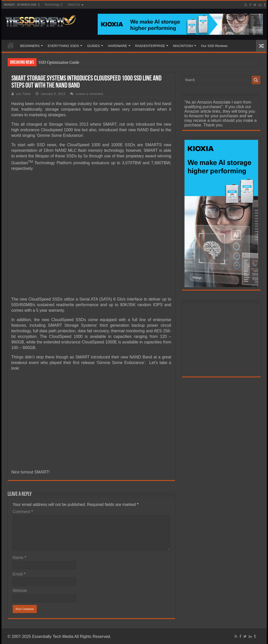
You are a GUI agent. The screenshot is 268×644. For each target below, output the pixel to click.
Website (20, 591)
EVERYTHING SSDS (63, 46)
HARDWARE (117, 46)
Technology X (53, 5)
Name (19, 558)
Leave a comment (89, 94)
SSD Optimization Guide (59, 62)
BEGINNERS (30, 46)
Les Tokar (23, 94)
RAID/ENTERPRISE (150, 46)
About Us (74, 5)
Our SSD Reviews (214, 46)
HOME (11, 45)
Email (19, 574)
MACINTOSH (183, 46)
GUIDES (93, 46)
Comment (23, 512)
